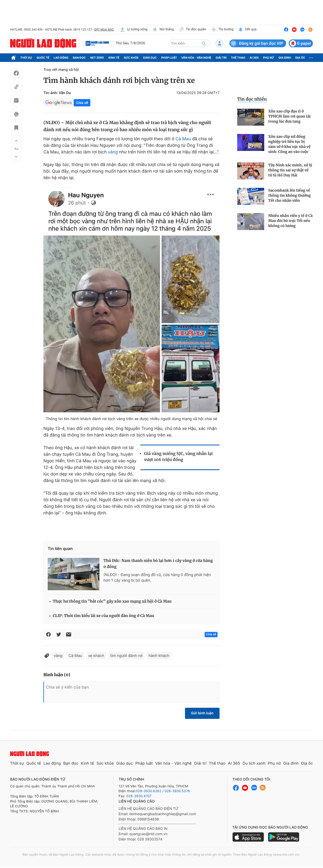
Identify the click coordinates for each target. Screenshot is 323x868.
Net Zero (97, 58)
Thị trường (222, 30)
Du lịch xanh (254, 763)
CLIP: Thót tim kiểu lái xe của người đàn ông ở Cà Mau (103, 616)
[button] (16, 141)
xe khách (96, 656)
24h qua (247, 30)
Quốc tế (43, 58)
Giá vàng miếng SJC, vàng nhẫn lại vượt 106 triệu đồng (178, 457)
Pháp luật (169, 58)
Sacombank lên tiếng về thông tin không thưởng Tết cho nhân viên (289, 195)
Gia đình (285, 58)
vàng (113, 152)
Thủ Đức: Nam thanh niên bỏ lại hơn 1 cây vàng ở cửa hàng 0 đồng (158, 564)
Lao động (61, 58)
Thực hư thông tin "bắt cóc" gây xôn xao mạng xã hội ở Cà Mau (112, 601)
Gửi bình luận (202, 713)
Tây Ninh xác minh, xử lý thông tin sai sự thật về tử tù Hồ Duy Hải (290, 170)
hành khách (159, 656)
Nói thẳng (163, 30)
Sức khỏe (131, 58)
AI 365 (254, 58)
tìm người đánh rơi (126, 656)
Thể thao (238, 58)
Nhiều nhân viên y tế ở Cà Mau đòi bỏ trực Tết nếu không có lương (290, 221)
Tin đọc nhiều (252, 99)
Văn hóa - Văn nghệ (196, 58)
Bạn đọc (79, 58)
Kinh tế (114, 58)
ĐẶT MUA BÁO (104, 30)
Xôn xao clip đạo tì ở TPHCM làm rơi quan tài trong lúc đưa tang (289, 116)
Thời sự (26, 58)
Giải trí (221, 58)
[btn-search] (204, 43)
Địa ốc (300, 58)
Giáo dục (150, 58)
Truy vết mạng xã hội (61, 70)
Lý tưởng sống (134, 30)
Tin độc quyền (192, 30)
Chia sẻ (82, 103)
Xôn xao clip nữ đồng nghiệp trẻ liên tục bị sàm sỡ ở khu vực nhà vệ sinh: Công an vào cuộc (289, 144)
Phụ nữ (268, 58)
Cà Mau (183, 139)
